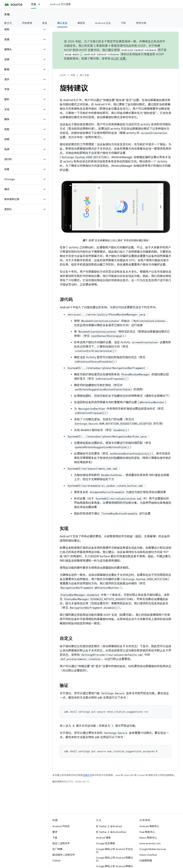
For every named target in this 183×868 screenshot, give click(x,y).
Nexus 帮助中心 (148, 838)
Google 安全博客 (106, 843)
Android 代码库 (61, 826)
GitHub (56, 861)
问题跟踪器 (146, 861)
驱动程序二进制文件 (64, 855)
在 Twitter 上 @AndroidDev (111, 832)
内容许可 (87, 775)
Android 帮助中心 (149, 826)
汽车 (124, 23)
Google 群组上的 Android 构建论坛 (114, 859)
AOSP (63, 75)
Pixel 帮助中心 (147, 832)
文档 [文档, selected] (34, 4)
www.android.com (150, 843)
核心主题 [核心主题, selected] (62, 23)
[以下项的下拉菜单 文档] (41, 4)
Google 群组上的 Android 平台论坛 (114, 851)
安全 (45, 23)
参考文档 (141, 23)
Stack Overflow (148, 855)
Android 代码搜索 (60, 4)
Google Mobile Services (153, 849)
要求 (55, 832)
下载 (55, 838)
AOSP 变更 (118, 59)
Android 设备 (103, 23)
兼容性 (81, 23)
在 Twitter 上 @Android (109, 826)
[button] (21, 29)
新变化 (8, 23)
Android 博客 (103, 838)
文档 (7, 14)
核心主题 (84, 75)
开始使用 (27, 23)
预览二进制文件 (61, 843)
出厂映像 (57, 849)
